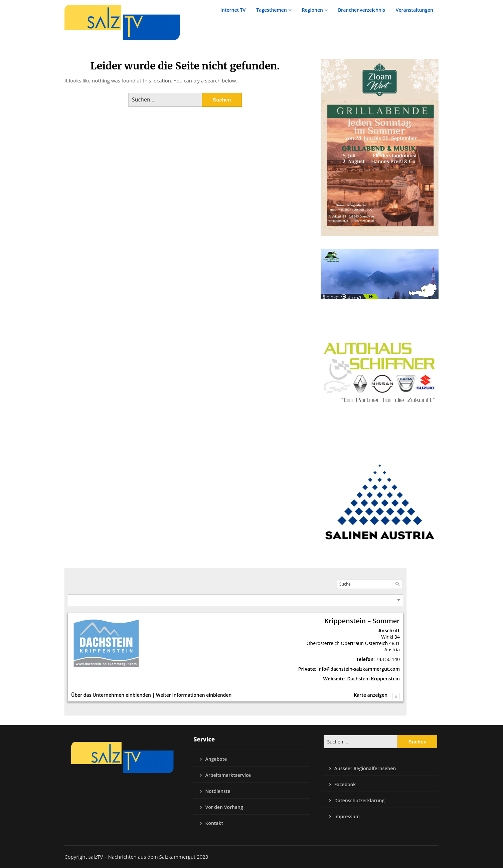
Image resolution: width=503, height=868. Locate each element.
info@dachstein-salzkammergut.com (359, 669)
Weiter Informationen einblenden (194, 695)
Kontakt (214, 823)
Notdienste (218, 791)
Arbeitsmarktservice (228, 775)
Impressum (347, 816)
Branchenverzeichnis (362, 10)
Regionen (312, 10)
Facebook (345, 784)
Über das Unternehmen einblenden (111, 695)
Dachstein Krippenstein (373, 679)
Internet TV (233, 10)
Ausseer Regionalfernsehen (365, 768)
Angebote (216, 759)
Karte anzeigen (371, 695)
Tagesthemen (272, 10)
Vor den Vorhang (224, 807)
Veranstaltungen (414, 10)
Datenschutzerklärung (359, 800)
